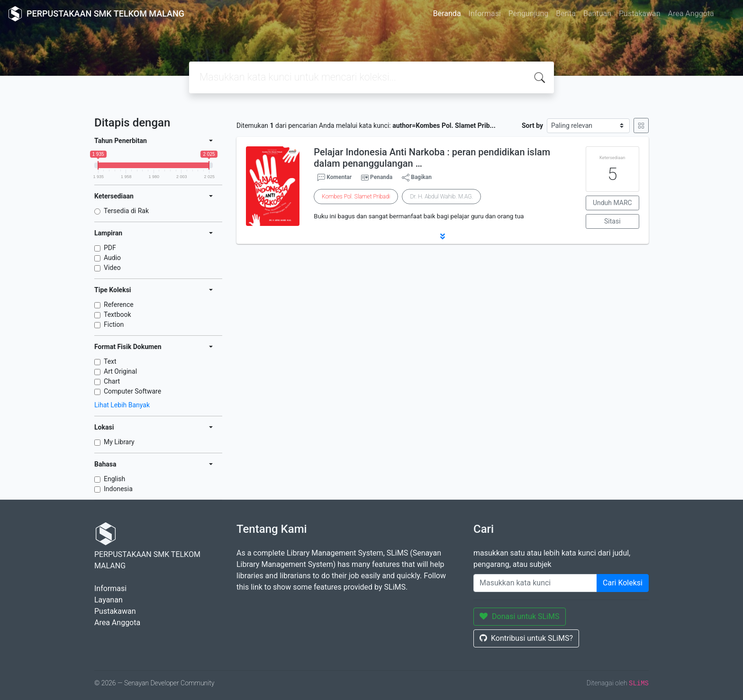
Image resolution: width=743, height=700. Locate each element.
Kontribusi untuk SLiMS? (526, 638)
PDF (110, 248)
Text (110, 361)
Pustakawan (639, 13)
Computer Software (132, 391)
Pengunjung (528, 13)
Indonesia (118, 489)
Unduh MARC (612, 203)
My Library (119, 442)
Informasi (485, 13)
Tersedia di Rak (126, 211)
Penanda (381, 177)
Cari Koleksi (623, 583)
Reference (119, 305)
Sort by (532, 126)
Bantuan (597, 13)
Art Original (120, 371)
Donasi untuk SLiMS (520, 616)
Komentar (335, 178)
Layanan (109, 600)
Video (112, 268)
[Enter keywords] (535, 583)
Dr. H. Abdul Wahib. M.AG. (441, 197)
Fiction (114, 324)
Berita (566, 13)
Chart (112, 381)
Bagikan (417, 178)
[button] (443, 236)
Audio (112, 258)
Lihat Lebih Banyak (122, 405)
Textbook (118, 314)
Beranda (447, 13)
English (114, 479)
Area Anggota (691, 13)
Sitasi (612, 221)
